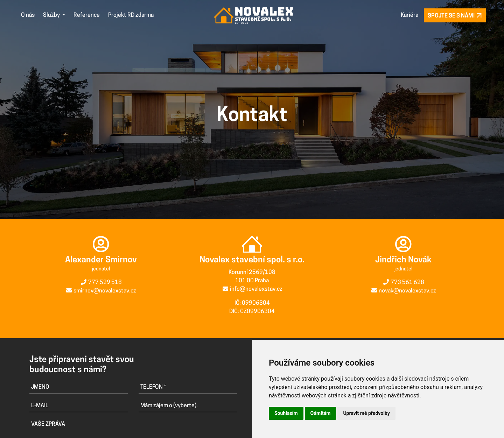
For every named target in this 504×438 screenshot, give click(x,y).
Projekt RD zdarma (131, 15)
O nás (28, 15)
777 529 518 (105, 283)
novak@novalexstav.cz (407, 290)
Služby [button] (52, 15)
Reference (87, 15)
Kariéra (409, 15)
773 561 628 (407, 282)
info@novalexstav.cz (256, 289)
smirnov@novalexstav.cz (105, 291)
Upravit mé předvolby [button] (366, 413)
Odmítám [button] (321, 413)
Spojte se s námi (455, 16)
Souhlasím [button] (286, 413)
